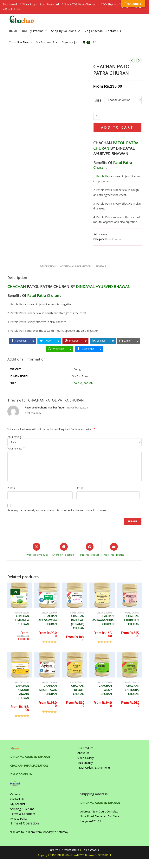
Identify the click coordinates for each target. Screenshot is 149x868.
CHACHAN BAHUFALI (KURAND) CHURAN (78, 622)
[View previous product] (132, 61)
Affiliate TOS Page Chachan (79, 4)
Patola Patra (104, 176)
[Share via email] (114, 550)
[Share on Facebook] (64, 550)
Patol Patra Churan (43, 296)
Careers (15, 794)
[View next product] (139, 61)
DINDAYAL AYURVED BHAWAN (103, 287)
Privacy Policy (19, 819)
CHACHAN (17, 287)
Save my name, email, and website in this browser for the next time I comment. (57, 510)
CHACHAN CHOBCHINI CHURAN (132, 620)
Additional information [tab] (76, 266)
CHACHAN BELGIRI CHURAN (78, 690)
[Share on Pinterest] (90, 550)
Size (98, 100)
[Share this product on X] (36, 550)
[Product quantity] (97, 116)
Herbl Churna (113, 239)
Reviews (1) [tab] (102, 266)
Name (11, 487)
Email (80, 487)
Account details (70, 850)
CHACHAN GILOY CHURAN (105, 690)
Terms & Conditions (23, 814)
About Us (83, 753)
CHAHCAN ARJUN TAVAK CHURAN (48, 690)
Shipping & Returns (22, 809)
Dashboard (10, 4)
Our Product (85, 748)
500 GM (89, 383)
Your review (16, 448)
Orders (54, 850)
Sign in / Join (71, 42)
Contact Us (17, 799)
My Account (18, 804)
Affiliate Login (28, 4)
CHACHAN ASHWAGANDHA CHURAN (103, 620)
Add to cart (117, 127)
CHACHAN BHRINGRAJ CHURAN (132, 690)
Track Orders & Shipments (94, 768)
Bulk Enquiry (85, 763)
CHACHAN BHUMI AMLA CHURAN (20, 620)
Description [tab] (48, 266)
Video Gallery (86, 758)
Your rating (16, 437)
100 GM (77, 383)
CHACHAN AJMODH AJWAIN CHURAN (22, 692)
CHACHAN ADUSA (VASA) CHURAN (48, 620)
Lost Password (49, 4)
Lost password (91, 850)
